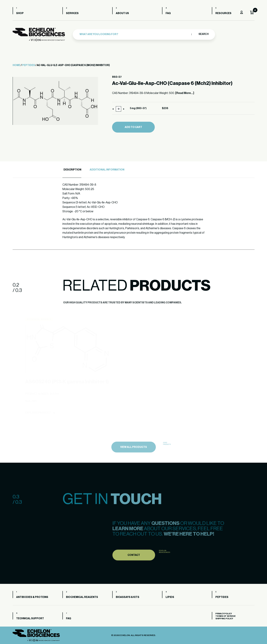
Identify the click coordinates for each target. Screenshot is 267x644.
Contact (134, 564)
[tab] (72, 170)
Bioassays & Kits (128, 597)
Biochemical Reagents (82, 597)
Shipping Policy (224, 619)
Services (72, 13)
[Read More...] (185, 93)
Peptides (29, 65)
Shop (20, 13)
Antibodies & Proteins (32, 597)
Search (203, 33)
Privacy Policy (224, 614)
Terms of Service (226, 616)
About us (122, 13)
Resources (223, 13)
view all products (134, 456)
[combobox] (135, 33)
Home (16, 65)
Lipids (170, 597)
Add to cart (133, 127)
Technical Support (30, 619)
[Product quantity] (118, 109)
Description (72, 170)
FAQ (168, 13)
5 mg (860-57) (138, 108)
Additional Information (107, 170)
